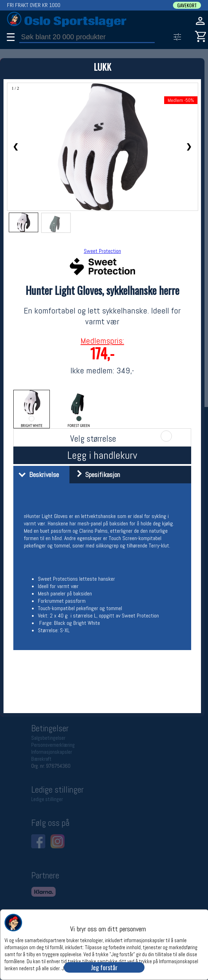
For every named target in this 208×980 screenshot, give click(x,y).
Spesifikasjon (96, 475)
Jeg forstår (104, 967)
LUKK (102, 67)
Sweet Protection (102, 251)
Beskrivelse (37, 475)
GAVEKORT (187, 5)
